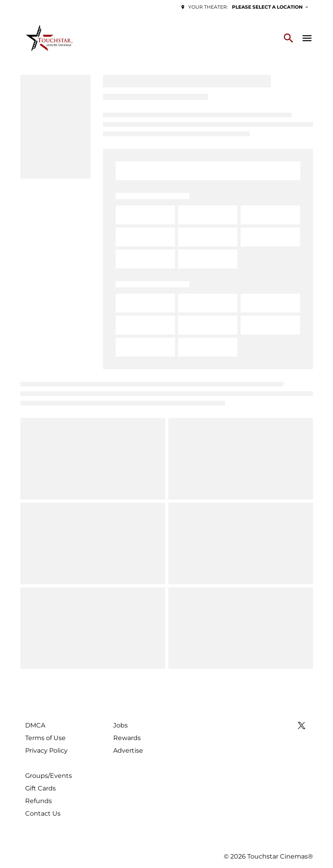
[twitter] (302, 725)
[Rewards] (127, 738)
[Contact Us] (43, 814)
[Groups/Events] (49, 776)
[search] (289, 38)
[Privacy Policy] (46, 751)
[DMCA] (35, 725)
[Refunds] (39, 801)
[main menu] (307, 38)
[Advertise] (128, 751)
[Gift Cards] (40, 788)
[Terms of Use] (45, 738)
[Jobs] (121, 725)
